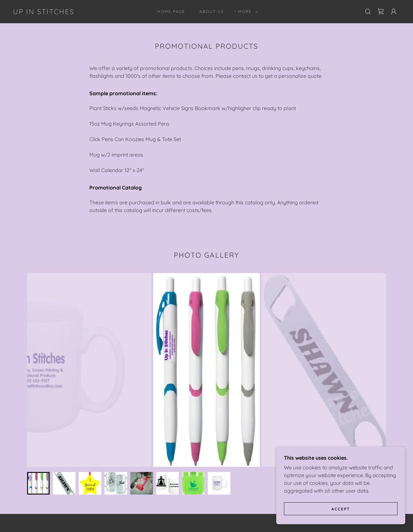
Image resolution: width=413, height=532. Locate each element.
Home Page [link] (171, 11)
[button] (247, 12)
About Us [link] (212, 11)
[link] (44, 12)
